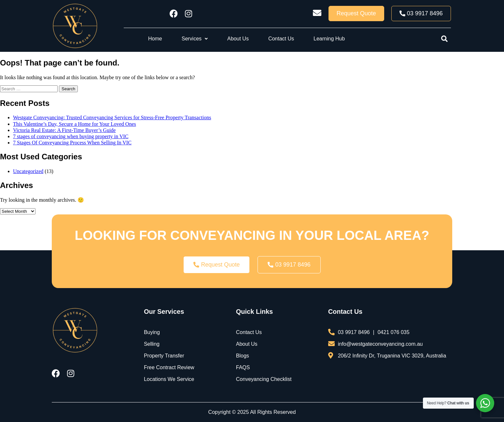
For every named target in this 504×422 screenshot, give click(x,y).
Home (155, 39)
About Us (238, 39)
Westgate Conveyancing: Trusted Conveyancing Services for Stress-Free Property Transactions (112, 117)
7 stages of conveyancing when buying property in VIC (71, 136)
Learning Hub (329, 39)
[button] (195, 39)
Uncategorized (28, 171)
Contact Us (281, 39)
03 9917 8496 (354, 332)
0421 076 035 (394, 332)
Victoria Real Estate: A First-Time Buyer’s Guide (64, 130)
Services (195, 39)
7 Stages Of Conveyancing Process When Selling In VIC (72, 143)
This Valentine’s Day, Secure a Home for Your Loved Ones (75, 124)
